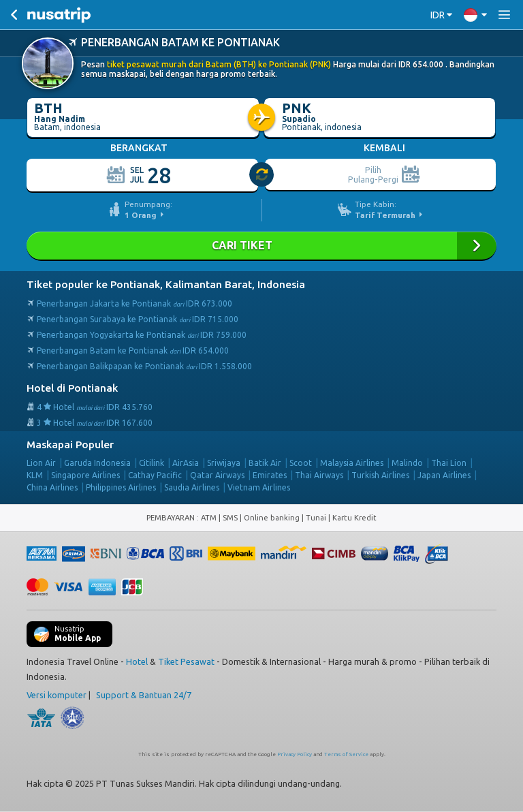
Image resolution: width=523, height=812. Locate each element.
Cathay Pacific (155, 475)
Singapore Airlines (85, 475)
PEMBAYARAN (172, 518)
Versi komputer (57, 695)
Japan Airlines (444, 475)
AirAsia (186, 463)
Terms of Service (346, 754)
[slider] (262, 175)
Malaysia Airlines (352, 463)
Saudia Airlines (192, 487)
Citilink (152, 463)
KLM (35, 475)
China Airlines (52, 487)
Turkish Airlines (380, 475)
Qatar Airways (217, 475)
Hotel (137, 661)
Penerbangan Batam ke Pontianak (133, 350)
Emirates (270, 475)
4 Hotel (95, 407)
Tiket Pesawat (186, 661)
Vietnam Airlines (259, 487)
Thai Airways (319, 475)
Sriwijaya (224, 463)
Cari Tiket (261, 246)
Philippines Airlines (121, 487)
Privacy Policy (295, 754)
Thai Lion (449, 463)
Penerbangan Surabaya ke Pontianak (138, 319)
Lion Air (41, 463)
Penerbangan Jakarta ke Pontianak (134, 303)
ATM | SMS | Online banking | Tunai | (267, 518)
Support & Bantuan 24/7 (144, 695)
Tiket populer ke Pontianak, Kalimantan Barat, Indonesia (166, 284)
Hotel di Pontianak (72, 388)
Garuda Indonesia (97, 463)
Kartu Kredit (354, 518)
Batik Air (265, 463)
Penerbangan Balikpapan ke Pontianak (144, 366)
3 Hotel (95, 423)
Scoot (301, 463)
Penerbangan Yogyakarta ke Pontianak (142, 335)
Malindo (407, 463)
